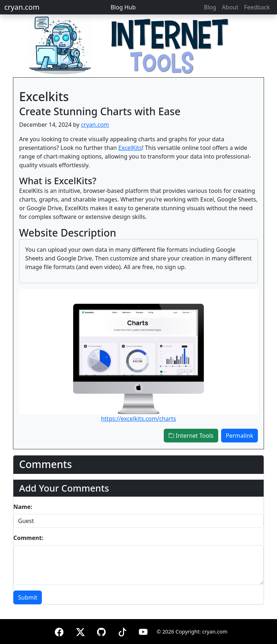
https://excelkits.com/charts (138, 419)
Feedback (257, 7)
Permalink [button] (239, 436)
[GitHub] (101, 631)
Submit (28, 597)
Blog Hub (123, 7)
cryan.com (22, 7)
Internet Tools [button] (191, 436)
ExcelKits (130, 148)
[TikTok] (122, 631)
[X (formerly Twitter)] (80, 631)
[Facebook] (59, 631)
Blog (210, 7)
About (230, 7)
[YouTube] (143, 631)
